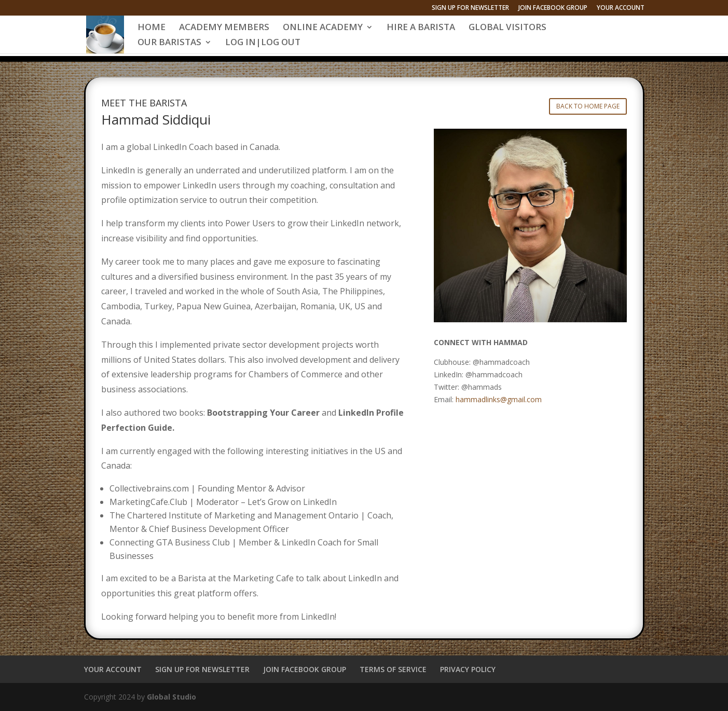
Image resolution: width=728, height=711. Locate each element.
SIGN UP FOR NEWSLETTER (470, 8)
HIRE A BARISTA (421, 28)
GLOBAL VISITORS (507, 28)
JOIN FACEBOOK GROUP (553, 8)
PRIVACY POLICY (468, 669)
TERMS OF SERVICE (393, 669)
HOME (152, 28)
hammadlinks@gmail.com (499, 399)
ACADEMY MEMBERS (224, 28)
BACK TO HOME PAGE (588, 106)
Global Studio (171, 697)
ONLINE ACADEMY (323, 28)
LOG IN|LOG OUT (263, 43)
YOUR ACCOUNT (621, 8)
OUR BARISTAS (169, 43)
